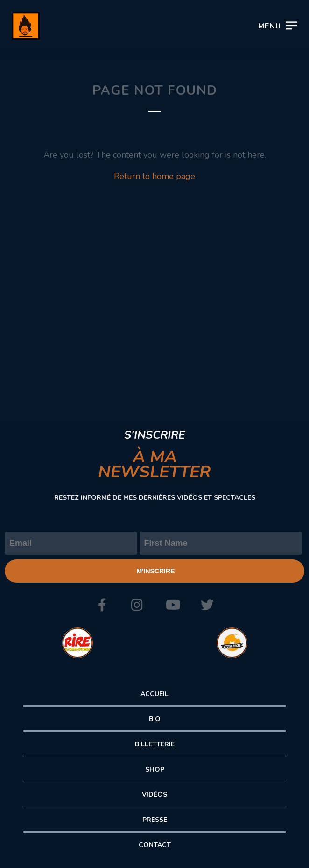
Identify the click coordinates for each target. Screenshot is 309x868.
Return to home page (154, 176)
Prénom (155, 524)
